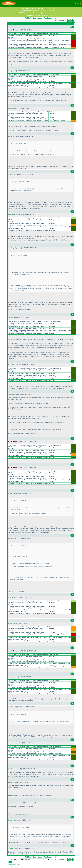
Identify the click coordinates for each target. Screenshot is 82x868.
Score (53, 8)
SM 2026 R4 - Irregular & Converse (30, 13)
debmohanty (12, 820)
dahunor (11, 623)
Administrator (13, 803)
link (28, 814)
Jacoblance (12, 769)
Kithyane (11, 214)
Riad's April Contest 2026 (30, 11)
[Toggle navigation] (78, 3)
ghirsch (10, 136)
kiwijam (10, 677)
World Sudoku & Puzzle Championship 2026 (41, 15)
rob (9, 318)
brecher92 (11, 782)
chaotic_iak (12, 248)
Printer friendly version (16, 867)
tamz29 (10, 394)
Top (72, 27)
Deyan (10, 108)
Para (9, 71)
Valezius (11, 597)
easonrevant (12, 743)
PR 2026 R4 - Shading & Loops (30, 8)
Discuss (59, 8)
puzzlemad (12, 364)
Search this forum (14, 865)
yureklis (11, 174)
